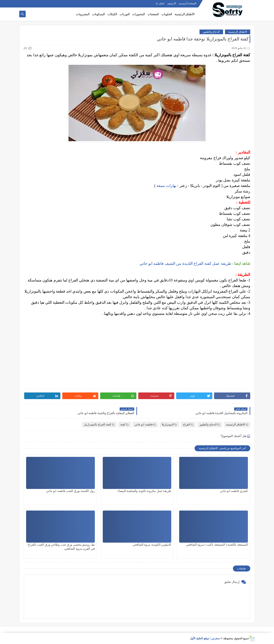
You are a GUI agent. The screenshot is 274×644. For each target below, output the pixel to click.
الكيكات (112, 14)
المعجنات (153, 14)
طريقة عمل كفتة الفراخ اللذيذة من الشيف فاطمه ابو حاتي (185, 264)
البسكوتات (98, 14)
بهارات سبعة (166, 186)
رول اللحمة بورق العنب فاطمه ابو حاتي (71, 491)
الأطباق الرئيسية (185, 14)
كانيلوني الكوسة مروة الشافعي (152, 545)
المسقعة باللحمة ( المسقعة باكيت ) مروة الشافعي (217, 545)
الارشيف (171, 3)
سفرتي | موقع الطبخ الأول (205, 638)
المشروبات (83, 14)
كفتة (124, 424)
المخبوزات (138, 14)
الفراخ (188, 424)
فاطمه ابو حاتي (145, 424)
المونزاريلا (169, 424)
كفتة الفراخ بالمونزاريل (99, 424)
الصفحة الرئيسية (188, 3)
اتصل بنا (160, 3)
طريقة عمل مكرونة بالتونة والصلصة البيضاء (144, 491)
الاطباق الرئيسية (238, 32)
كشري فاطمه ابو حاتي (234, 491)
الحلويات (167, 14)
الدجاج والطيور (211, 32)
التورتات (125, 14)
